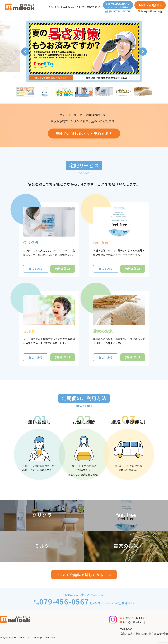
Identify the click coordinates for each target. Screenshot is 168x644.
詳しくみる (36, 269)
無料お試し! (63, 268)
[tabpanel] (84, 51)
